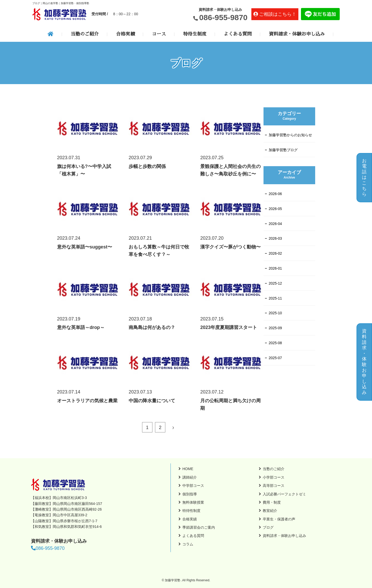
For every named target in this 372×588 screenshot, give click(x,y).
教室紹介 (270, 511)
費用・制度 (272, 502)
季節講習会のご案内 (199, 527)
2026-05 (275, 209)
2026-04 (275, 224)
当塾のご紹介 (85, 34)
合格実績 (125, 34)
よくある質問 (238, 34)
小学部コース (274, 477)
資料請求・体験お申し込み (297, 34)
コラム (188, 544)
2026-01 (275, 268)
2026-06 (275, 194)
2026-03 (275, 238)
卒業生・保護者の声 (279, 519)
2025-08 (275, 343)
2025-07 (275, 358)
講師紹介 (190, 477)
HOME (188, 469)
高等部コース (274, 486)
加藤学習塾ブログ (283, 150)
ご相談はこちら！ (278, 14)
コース (159, 34)
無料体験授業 (193, 502)
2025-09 (275, 328)
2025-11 (275, 298)
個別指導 (190, 494)
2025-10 (275, 313)
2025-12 (275, 283)
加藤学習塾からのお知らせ (290, 135)
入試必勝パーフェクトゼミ (284, 494)
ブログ (268, 527)
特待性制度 (191, 511)
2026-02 (275, 253)
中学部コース (193, 486)
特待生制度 (195, 34)
